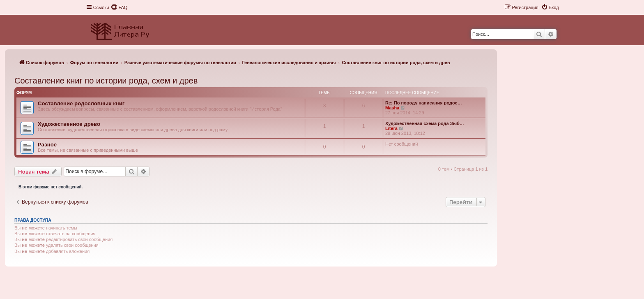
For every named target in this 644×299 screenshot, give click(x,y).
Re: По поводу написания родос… (424, 103)
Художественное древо (69, 124)
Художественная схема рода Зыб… (425, 123)
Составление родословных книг (81, 103)
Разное (47, 145)
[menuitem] (119, 7)
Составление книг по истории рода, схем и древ (106, 81)
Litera (391, 128)
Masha (392, 108)
